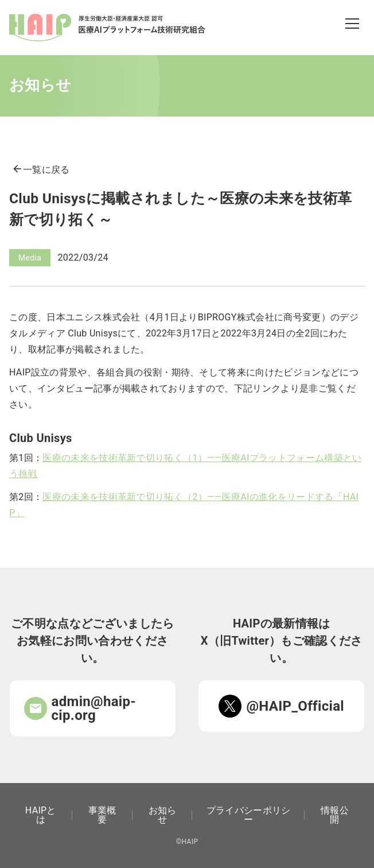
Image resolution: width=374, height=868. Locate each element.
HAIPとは (41, 815)
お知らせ (163, 815)
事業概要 (102, 815)
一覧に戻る (41, 170)
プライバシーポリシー (249, 815)
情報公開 (335, 815)
